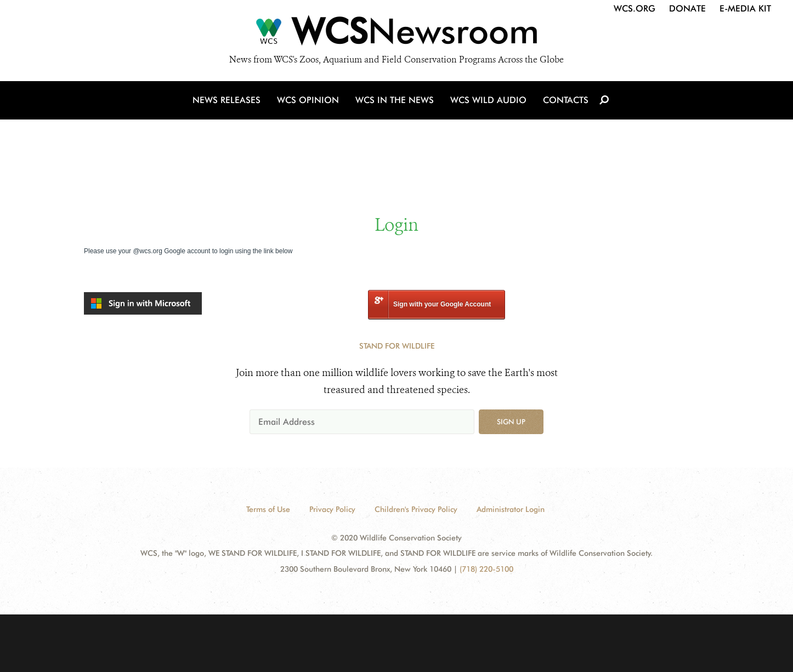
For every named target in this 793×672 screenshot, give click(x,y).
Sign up (511, 422)
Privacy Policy (332, 509)
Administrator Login (511, 509)
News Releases (226, 100)
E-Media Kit (745, 8)
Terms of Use (268, 509)
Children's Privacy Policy (416, 509)
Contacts (566, 100)
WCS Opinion (308, 100)
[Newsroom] (397, 34)
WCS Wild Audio (488, 100)
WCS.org (635, 8)
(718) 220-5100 (486, 569)
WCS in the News (395, 100)
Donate (687, 8)
